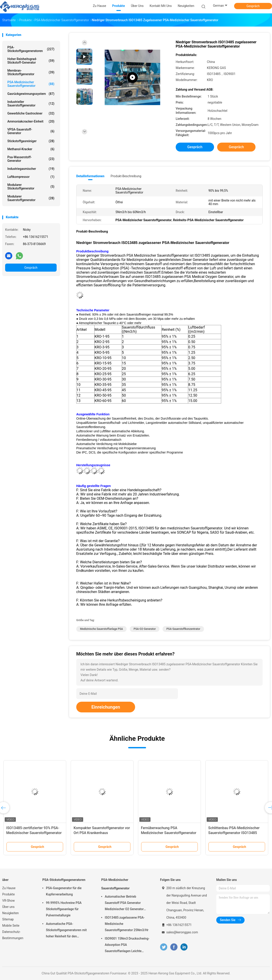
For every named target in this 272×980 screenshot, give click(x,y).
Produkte (8, 894)
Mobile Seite (11, 926)
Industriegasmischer (31, 169)
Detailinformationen (90, 176)
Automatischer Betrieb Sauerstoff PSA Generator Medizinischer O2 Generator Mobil (124, 903)
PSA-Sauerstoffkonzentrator (183, 629)
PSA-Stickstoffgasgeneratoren (31, 49)
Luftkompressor (31, 177)
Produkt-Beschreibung (126, 176)
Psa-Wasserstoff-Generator (31, 159)
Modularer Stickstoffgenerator (31, 187)
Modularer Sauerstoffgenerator (31, 198)
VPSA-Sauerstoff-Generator (31, 131)
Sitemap (8, 919)
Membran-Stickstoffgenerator (31, 72)
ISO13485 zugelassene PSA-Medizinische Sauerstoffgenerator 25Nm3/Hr (127, 924)
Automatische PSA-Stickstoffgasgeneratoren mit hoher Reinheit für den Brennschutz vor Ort (66, 931)
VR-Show (8, 901)
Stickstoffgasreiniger (31, 141)
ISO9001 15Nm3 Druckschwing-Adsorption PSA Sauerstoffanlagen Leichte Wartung (127, 945)
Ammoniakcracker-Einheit (31, 121)
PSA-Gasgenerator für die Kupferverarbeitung (64, 891)
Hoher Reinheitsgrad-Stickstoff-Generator (31, 61)
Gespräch (253, 6)
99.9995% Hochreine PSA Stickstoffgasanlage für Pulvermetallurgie (64, 909)
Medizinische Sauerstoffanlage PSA (101, 629)
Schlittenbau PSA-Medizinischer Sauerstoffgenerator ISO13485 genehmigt (234, 833)
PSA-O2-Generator (145, 629)
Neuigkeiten (10, 913)
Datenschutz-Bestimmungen (13, 935)
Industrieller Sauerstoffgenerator (31, 104)
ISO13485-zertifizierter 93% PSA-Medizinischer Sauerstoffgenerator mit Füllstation (34, 833)
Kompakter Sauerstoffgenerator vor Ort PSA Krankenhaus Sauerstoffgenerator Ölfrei (102, 833)
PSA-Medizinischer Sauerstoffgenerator (31, 84)
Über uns (8, 907)
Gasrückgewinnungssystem (31, 94)
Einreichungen (106, 707)
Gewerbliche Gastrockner (31, 113)
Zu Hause (9, 888)
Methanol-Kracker (31, 149)
